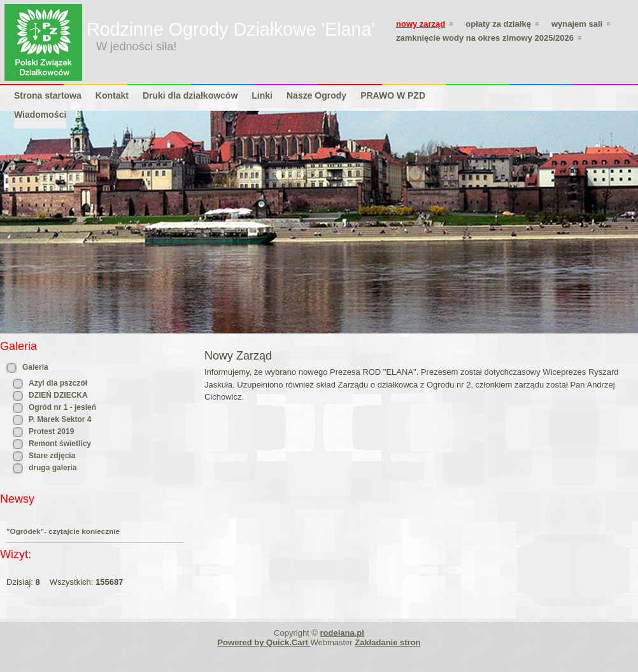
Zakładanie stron (387, 642)
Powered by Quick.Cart (264, 642)
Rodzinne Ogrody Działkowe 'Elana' (231, 29)
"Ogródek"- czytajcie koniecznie (63, 531)
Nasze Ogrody (316, 95)
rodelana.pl (342, 633)
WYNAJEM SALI (577, 24)
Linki (262, 95)
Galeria (35, 367)
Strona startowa (48, 95)
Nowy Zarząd (421, 24)
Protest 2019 (51, 431)
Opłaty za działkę (498, 24)
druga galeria (53, 468)
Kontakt (112, 95)
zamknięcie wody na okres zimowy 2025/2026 (485, 38)
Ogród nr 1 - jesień (62, 407)
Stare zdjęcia (52, 456)
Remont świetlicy (60, 444)
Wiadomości (40, 115)
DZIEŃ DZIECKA (58, 395)
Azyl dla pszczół (58, 383)
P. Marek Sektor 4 (60, 419)
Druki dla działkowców (190, 95)
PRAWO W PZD (393, 95)
